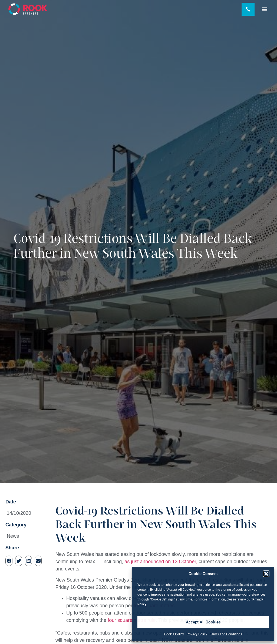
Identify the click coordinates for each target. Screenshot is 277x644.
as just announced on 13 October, (161, 562)
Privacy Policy (197, 634)
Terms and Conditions (226, 634)
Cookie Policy (174, 634)
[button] (266, 574)
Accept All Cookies (203, 622)
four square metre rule (132, 620)
